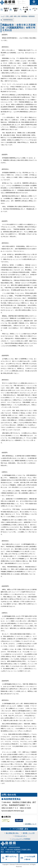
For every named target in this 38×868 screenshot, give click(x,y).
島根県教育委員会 (8, 20)
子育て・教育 (9, 16)
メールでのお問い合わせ (30, 858)
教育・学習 (17, 16)
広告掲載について (31, 824)
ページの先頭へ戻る (20, 829)
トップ (3, 16)
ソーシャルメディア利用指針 (21, 839)
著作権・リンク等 (29, 833)
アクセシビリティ (21, 836)
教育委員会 (24, 16)
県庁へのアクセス (11, 858)
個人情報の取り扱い (12, 833)
